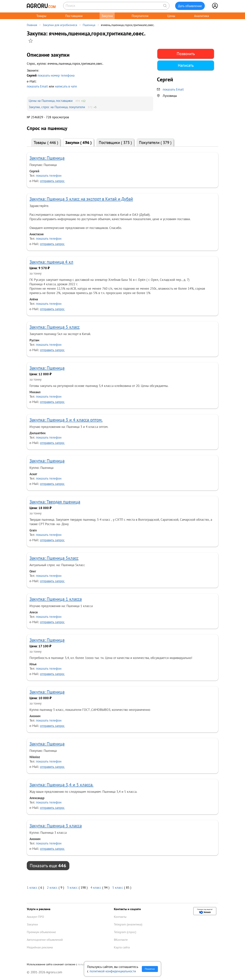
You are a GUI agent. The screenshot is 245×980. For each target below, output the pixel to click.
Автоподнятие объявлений (45, 940)
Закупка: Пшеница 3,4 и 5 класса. (61, 785)
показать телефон (49, 175)
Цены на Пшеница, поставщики (51, 101)
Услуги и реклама (39, 909)
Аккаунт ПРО (35, 917)
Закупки (107, 16)
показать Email (37, 86)
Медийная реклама (40, 947)
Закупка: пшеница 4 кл (51, 262)
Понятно (150, 969)
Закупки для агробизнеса (60, 25)
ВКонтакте (121, 940)
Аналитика (201, 16)
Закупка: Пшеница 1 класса (56, 599)
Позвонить (186, 54)
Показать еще (48, 866)
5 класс (118, 887)
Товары (41, 16)
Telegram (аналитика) (128, 924)
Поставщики (74, 16)
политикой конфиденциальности (113, 971)
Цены (171, 16)
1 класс (32, 887)
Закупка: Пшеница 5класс (54, 558)
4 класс (96, 887)
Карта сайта (122, 947)
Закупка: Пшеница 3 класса (56, 826)
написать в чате (66, 86)
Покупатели (140, 16)
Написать (186, 65)
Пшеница (89, 25)
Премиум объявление (41, 932)
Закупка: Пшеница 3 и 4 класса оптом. (66, 420)
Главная (32, 25)
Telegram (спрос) (125, 932)
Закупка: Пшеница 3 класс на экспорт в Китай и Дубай (81, 199)
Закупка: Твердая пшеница (55, 502)
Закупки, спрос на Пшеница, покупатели (57, 107)
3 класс (72, 887)
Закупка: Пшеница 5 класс (55, 327)
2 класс (52, 887)
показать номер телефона (56, 75)
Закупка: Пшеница (47, 158)
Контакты (120, 917)
